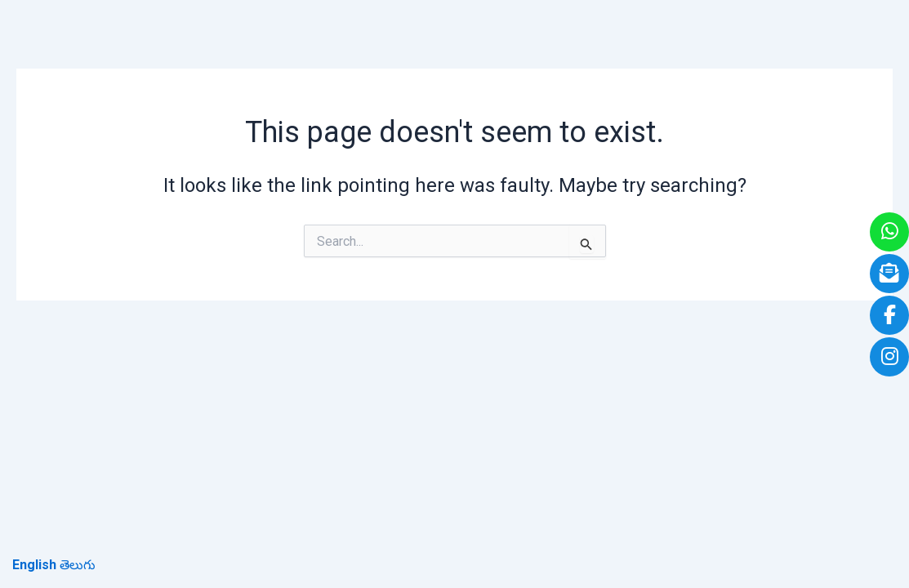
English (34, 565)
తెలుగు (78, 565)
